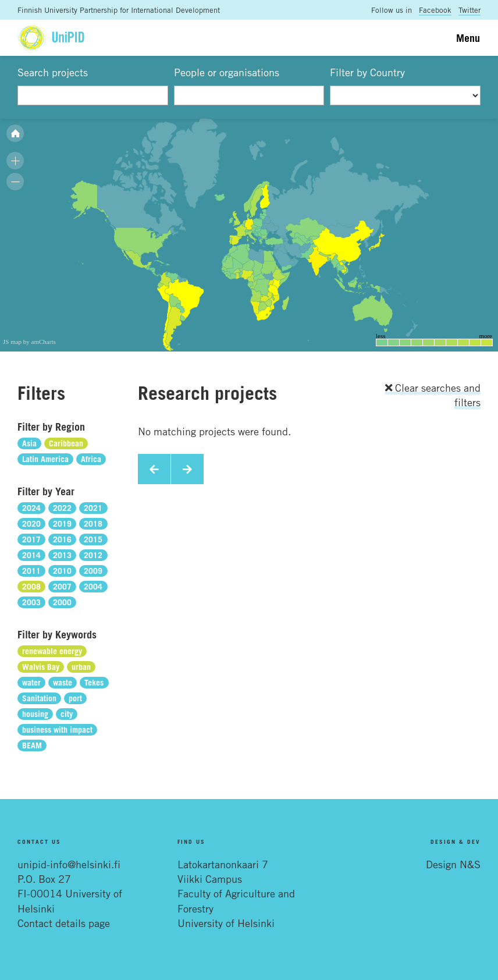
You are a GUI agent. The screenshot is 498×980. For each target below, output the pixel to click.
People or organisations (227, 72)
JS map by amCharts (29, 342)
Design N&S (453, 864)
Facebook (435, 10)
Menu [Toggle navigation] (468, 38)
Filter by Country (367, 72)
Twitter (469, 10)
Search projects (53, 72)
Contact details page (64, 923)
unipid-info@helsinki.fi (69, 864)
